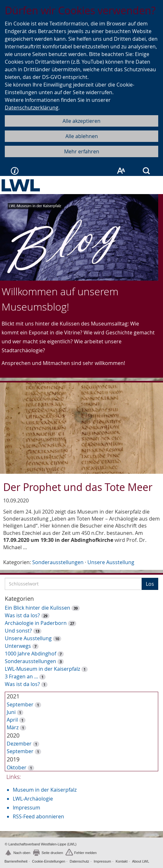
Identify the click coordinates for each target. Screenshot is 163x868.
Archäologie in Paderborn (36, 623)
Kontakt (121, 861)
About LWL (141, 861)
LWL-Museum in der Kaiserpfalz (42, 669)
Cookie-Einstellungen (48, 861)
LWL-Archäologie (33, 799)
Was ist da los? (22, 615)
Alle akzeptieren (81, 121)
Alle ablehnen (82, 136)
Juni (11, 712)
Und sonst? (18, 631)
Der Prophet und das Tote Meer (78, 487)
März (13, 727)
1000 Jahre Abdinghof (31, 654)
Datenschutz (79, 861)
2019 (13, 759)
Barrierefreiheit (16, 861)
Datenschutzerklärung (32, 108)
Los (150, 584)
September (20, 704)
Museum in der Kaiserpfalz (45, 790)
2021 (13, 696)
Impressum (26, 808)
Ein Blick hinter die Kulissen (37, 608)
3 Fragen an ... (21, 676)
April (12, 720)
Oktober (17, 767)
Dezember (19, 744)
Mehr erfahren (82, 151)
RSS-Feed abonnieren (38, 816)
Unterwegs (18, 646)
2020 (13, 735)
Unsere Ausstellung (111, 562)
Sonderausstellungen (58, 562)
